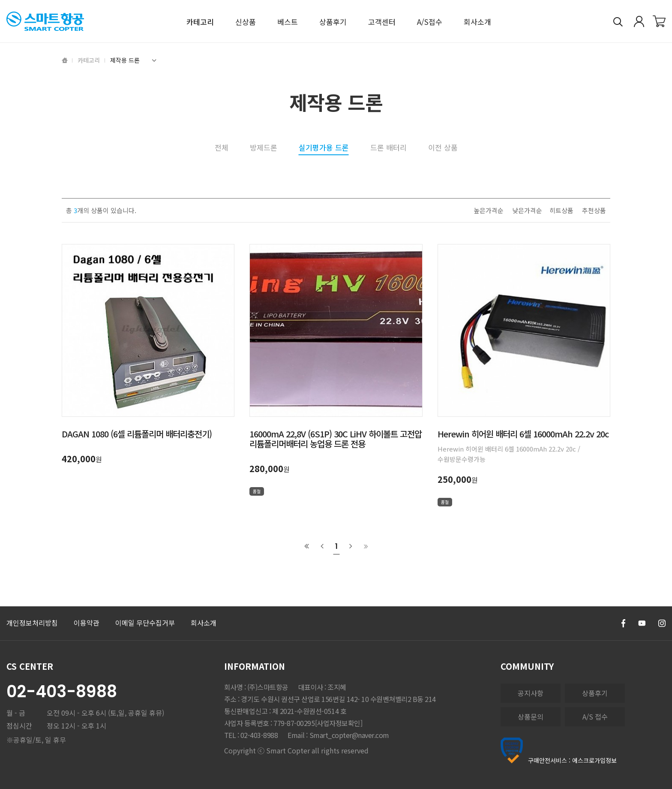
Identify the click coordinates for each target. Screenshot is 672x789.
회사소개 (204, 623)
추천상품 (594, 210)
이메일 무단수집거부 (145, 623)
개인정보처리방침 (32, 623)
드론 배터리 (388, 147)
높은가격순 (489, 210)
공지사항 (531, 693)
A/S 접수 (595, 717)
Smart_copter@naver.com (349, 735)
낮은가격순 (527, 210)
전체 (222, 147)
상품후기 (595, 693)
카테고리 (89, 60)
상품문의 (531, 717)
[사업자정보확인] (339, 723)
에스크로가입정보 (594, 760)
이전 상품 (443, 147)
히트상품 (561, 210)
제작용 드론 (133, 60)
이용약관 (87, 623)
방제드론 (264, 147)
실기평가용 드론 (324, 148)
